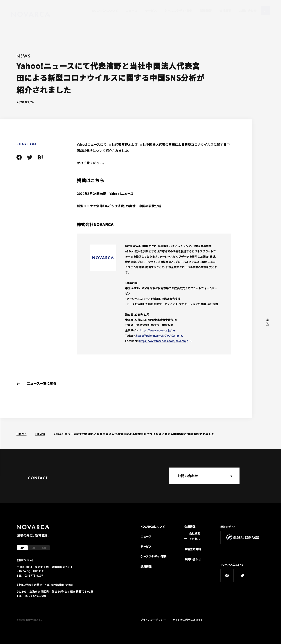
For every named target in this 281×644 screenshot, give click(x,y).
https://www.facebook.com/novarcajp (164, 341)
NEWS (40, 434)
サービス (151, 11)
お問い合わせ (248, 11)
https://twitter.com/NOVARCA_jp (157, 335)
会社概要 (225, 11)
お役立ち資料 (193, 549)
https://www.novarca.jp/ (156, 330)
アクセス (195, 539)
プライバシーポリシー (153, 620)
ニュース (132, 11)
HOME (22, 434)
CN (44, 548)
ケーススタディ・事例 (178, 11)
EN (33, 548)
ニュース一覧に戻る (41, 383)
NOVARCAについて (105, 11)
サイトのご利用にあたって (188, 620)
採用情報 (206, 11)
